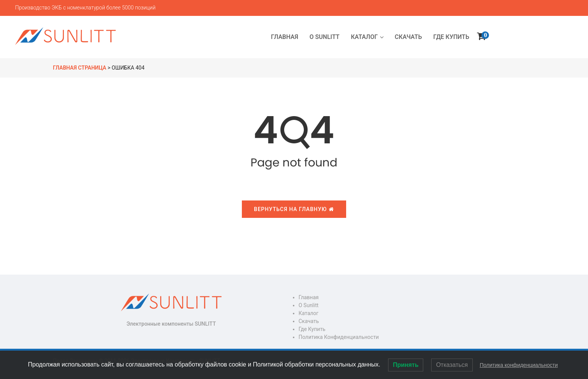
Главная (309, 297)
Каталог (309, 313)
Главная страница (80, 68)
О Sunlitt (309, 305)
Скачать (309, 321)
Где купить (312, 329)
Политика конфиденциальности (339, 337)
